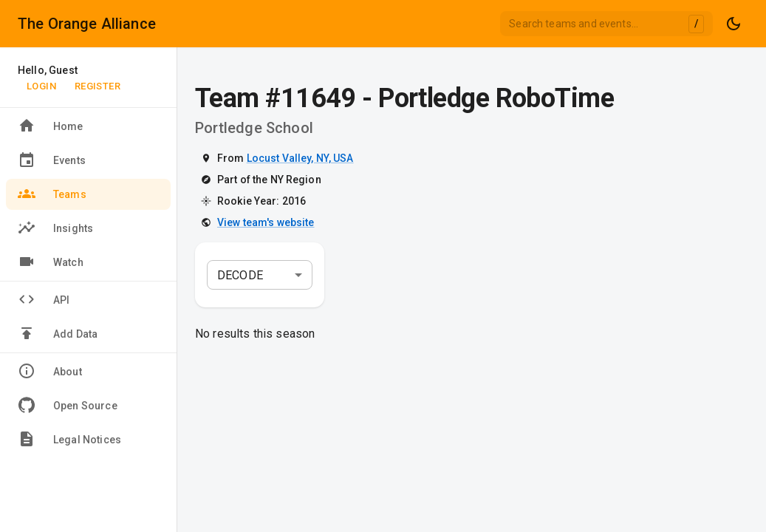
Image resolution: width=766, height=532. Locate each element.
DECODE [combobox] (240, 275)
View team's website (266, 222)
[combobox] (606, 24)
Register (98, 86)
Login (41, 86)
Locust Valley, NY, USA (300, 158)
